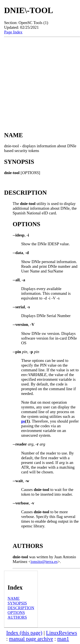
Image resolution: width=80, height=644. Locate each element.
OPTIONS (16, 613)
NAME (14, 598)
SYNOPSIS (17, 603)
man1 (63, 639)
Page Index (13, 32)
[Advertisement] (40, 79)
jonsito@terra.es (44, 562)
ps (23, 421)
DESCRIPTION (21, 608)
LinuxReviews (62, 633)
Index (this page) (24, 633)
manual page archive (31, 639)
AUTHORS (17, 617)
